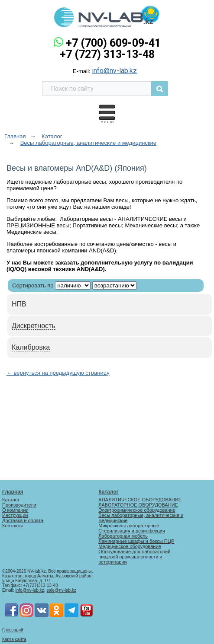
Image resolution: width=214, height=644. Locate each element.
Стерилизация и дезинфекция (132, 531)
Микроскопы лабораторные (129, 526)
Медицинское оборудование (130, 546)
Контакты (13, 526)
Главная (13, 492)
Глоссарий (13, 630)
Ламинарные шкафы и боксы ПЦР (136, 541)
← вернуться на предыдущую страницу (58, 373)
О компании (15, 510)
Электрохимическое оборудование (137, 510)
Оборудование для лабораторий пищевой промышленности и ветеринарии (134, 557)
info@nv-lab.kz (114, 71)
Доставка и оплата (23, 520)
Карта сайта (14, 639)
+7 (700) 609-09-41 (113, 43)
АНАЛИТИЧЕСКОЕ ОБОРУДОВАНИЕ (140, 500)
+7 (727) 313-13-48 (107, 54)
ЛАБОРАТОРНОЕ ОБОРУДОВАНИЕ (138, 505)
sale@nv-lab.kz (61, 590)
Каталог (11, 500)
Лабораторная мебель (123, 536)
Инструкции (15, 515)
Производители (19, 505)
